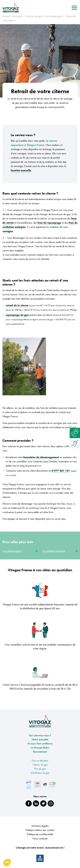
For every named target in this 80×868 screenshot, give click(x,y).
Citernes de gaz (34, 17)
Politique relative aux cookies (40, 831)
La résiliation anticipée (60, 552)
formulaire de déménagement (41, 458)
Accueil (6, 17)
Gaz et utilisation (40, 762)
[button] (7, 862)
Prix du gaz (40, 770)
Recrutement (40, 753)
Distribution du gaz (40, 774)
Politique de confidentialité (40, 835)
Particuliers (18, 17)
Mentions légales (40, 827)
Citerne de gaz (40, 766)
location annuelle (21, 171)
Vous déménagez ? (54, 17)
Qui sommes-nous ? (40, 737)
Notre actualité (40, 741)
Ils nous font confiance (40, 745)
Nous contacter (40, 840)
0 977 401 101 (61, 472)
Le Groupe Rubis (40, 749)
